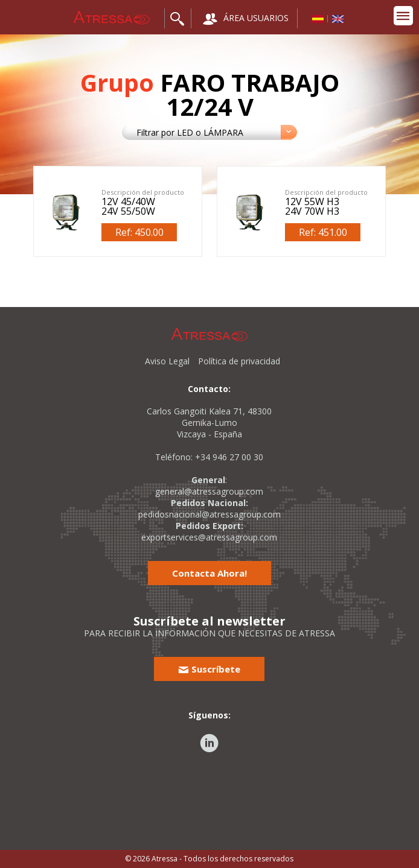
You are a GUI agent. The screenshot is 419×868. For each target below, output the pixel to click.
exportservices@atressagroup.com (209, 537)
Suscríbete (209, 669)
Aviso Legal (167, 361)
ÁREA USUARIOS (246, 19)
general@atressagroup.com (209, 491)
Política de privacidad (239, 361)
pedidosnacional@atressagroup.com (210, 514)
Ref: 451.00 (323, 232)
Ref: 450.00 (139, 232)
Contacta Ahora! (210, 573)
